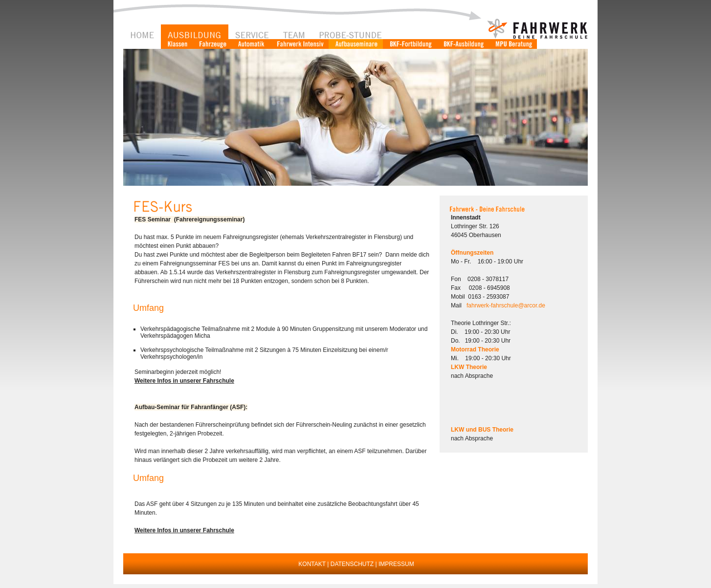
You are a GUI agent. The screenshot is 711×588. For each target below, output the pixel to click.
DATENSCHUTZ (352, 564)
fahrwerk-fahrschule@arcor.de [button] (506, 305)
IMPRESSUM (396, 564)
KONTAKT (312, 564)
